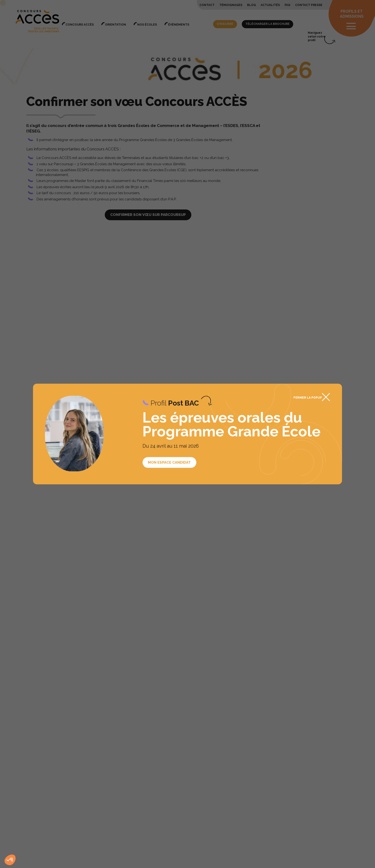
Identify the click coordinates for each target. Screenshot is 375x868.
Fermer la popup (308, 397)
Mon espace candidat (169, 462)
